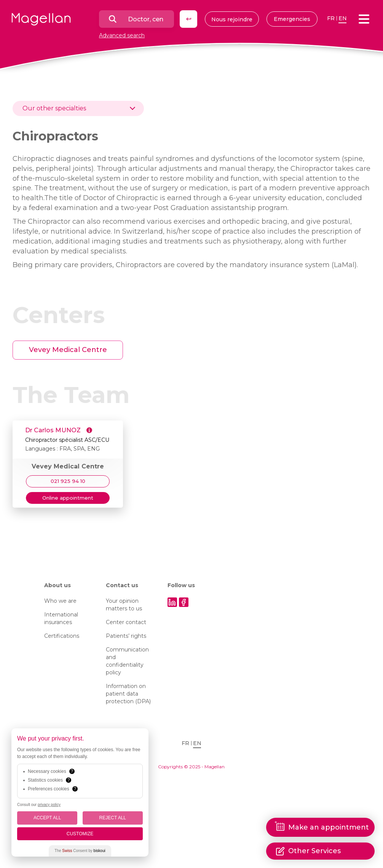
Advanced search (122, 35)
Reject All (113, 818)
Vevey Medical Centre (68, 350)
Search (189, 19)
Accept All (47, 818)
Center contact (126, 622)
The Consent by (80, 851)
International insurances (61, 618)
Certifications (62, 636)
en (343, 18)
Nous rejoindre (232, 19)
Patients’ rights (126, 636)
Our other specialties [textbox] (54, 108)
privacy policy (49, 805)
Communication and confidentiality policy (127, 661)
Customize (80, 834)
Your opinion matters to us (124, 605)
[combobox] (78, 108)
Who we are (60, 601)
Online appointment (68, 498)
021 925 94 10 (68, 481)
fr (331, 18)
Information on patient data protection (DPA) (128, 694)
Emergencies (292, 19)
